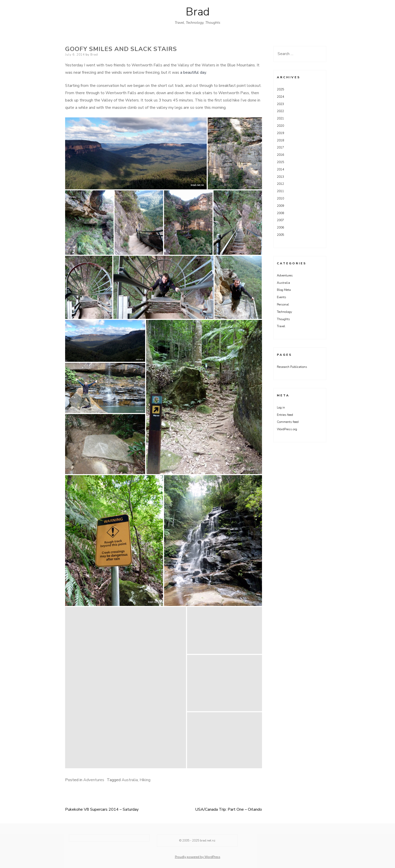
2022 (280, 111)
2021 (280, 118)
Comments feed (288, 422)
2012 (280, 184)
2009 (280, 206)
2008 (280, 213)
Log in (281, 407)
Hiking (145, 780)
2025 (280, 89)
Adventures (94, 780)
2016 (280, 155)
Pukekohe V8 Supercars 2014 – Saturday (102, 809)
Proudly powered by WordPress (198, 857)
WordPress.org (287, 429)
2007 (280, 220)
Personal (283, 304)
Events (282, 297)
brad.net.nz (208, 840)
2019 (280, 133)
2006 (280, 227)
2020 (280, 126)
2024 (280, 97)
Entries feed (285, 415)
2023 (280, 104)
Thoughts (283, 319)
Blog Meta (284, 290)
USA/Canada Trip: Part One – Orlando (229, 809)
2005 (280, 235)
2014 (280, 169)
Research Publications (292, 367)
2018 (280, 140)
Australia (130, 780)
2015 (280, 162)
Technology (284, 312)
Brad (198, 12)
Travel (281, 326)
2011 (280, 191)
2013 (280, 177)
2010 (280, 198)
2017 (280, 147)
